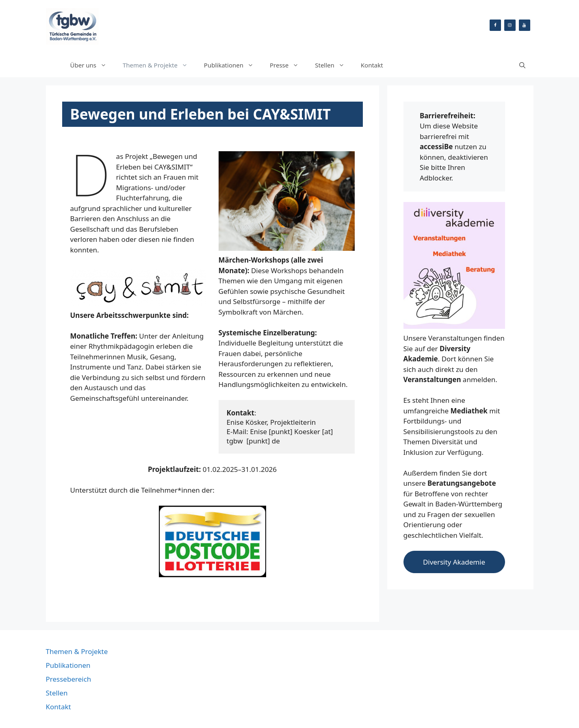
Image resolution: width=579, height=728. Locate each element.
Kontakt (372, 65)
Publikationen (233, 65)
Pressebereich (69, 679)
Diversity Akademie (454, 562)
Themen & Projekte (159, 65)
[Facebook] (495, 25)
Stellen (334, 65)
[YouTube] (525, 25)
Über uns (92, 65)
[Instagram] (510, 25)
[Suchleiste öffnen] (522, 65)
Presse (288, 65)
